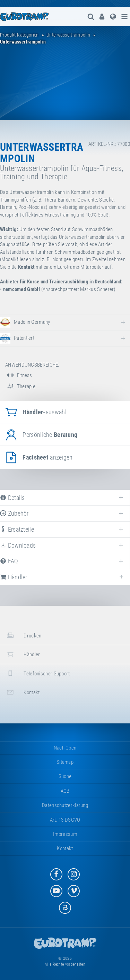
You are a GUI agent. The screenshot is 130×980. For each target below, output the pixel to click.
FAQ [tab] (9, 561)
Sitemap (65, 762)
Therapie (20, 386)
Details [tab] (12, 498)
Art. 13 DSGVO (65, 820)
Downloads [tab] (18, 545)
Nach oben (65, 748)
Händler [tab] (14, 577)
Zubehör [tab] (14, 513)
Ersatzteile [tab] (17, 529)
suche (65, 776)
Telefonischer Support (38, 673)
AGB (65, 791)
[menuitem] (102, 17)
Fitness (19, 375)
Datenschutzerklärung (65, 805)
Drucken (23, 635)
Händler (23, 654)
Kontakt (22, 692)
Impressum (65, 834)
